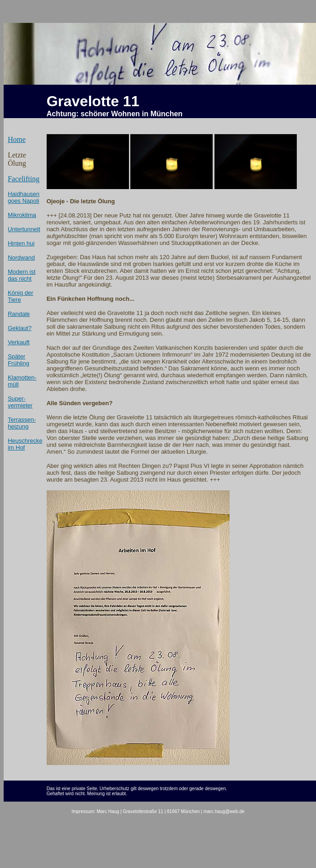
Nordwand (21, 258)
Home (17, 139)
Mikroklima (22, 215)
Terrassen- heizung (22, 423)
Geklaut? (20, 328)
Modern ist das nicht (22, 275)
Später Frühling (19, 360)
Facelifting (24, 179)
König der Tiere (21, 296)
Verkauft (19, 342)
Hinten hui (21, 243)
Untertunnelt (24, 229)
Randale (19, 314)
